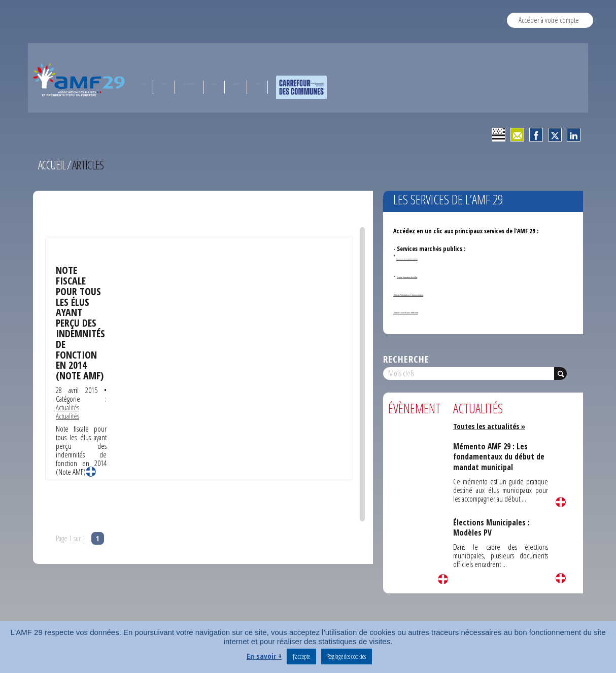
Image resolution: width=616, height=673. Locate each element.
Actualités (67, 405)
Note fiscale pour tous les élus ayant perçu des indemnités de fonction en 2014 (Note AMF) (81, 322)
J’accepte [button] (301, 656)
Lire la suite (91, 470)
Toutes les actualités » (491, 426)
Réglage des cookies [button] (347, 656)
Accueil (52, 165)
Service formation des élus (432, 276)
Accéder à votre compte (549, 20)
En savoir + (264, 656)
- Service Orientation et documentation (446, 293)
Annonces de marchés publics (425, 257)
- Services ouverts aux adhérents (436, 311)
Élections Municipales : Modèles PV (492, 527)
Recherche (406, 359)
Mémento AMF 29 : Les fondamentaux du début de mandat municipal (500, 457)
